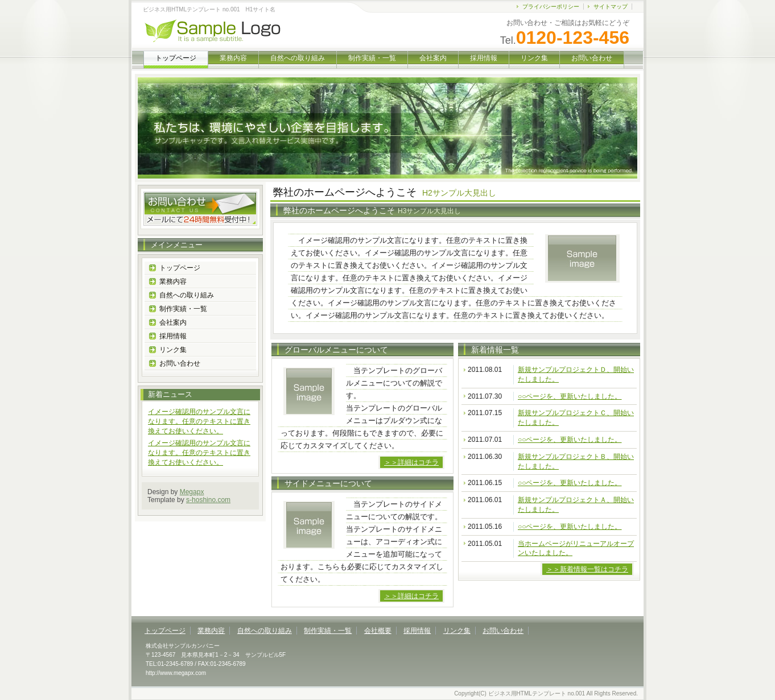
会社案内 (433, 58)
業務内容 (233, 58)
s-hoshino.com (208, 500)
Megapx (192, 492)
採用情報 (484, 58)
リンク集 (534, 58)
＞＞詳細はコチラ (411, 462)
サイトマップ (611, 7)
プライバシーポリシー (551, 7)
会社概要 (378, 631)
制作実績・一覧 (372, 58)
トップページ (180, 268)
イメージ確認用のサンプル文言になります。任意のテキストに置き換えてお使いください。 (199, 421)
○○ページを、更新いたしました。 (570, 396)
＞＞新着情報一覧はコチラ (587, 569)
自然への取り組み (298, 58)
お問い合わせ (592, 58)
